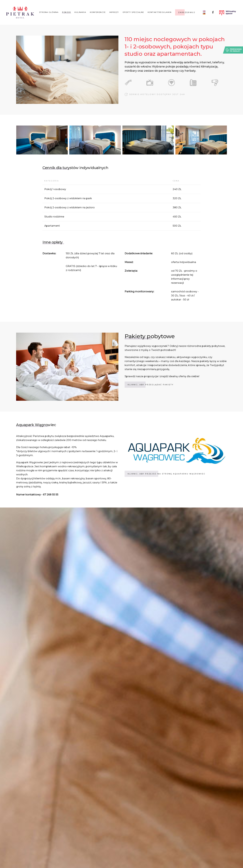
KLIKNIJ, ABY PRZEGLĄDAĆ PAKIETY (151, 385)
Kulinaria (80, 12)
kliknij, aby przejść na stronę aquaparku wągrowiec (167, 474)
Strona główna (49, 12)
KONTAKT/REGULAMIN (160, 12)
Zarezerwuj (187, 12)
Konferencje (98, 12)
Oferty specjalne (133, 12)
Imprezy (114, 12)
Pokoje (66, 12)
